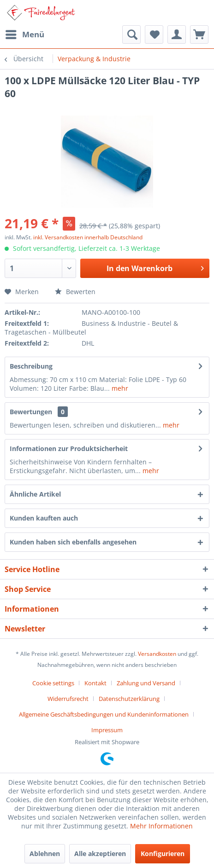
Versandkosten (157, 654)
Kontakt (95, 683)
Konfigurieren (163, 854)
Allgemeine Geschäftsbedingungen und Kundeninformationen (104, 714)
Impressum (107, 730)
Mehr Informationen (161, 826)
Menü (25, 33)
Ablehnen (45, 854)
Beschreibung (31, 366)
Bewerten (75, 292)
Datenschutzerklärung (129, 699)
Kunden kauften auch (44, 518)
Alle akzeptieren (100, 854)
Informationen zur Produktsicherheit (69, 448)
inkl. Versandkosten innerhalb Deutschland (88, 237)
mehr (119, 388)
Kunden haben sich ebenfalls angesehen (73, 542)
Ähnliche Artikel (35, 494)
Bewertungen (31, 412)
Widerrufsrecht (68, 699)
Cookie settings (53, 683)
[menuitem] (24, 35)
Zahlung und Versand (146, 683)
